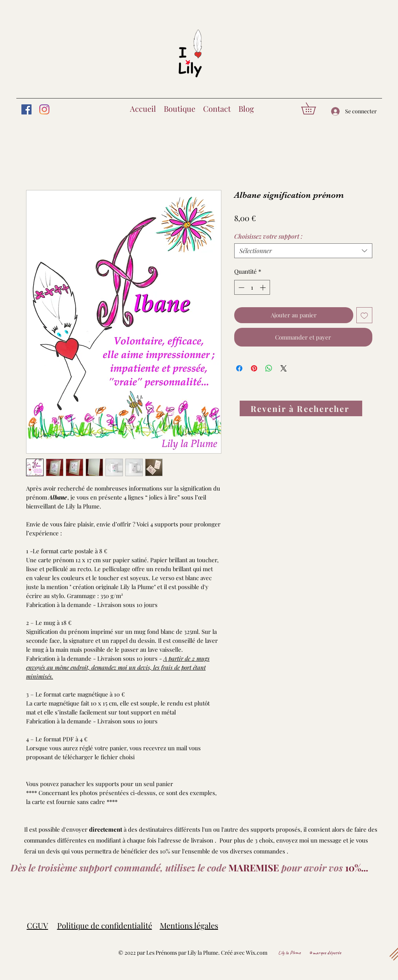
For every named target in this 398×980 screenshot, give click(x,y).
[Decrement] (241, 288)
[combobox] (303, 251)
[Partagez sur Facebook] (239, 368)
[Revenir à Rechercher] (301, 408)
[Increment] (264, 288)
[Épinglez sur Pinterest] (254, 368)
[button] (314, 108)
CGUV (38, 925)
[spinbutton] (252, 288)
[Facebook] (26, 109)
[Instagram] (44, 109)
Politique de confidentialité (105, 925)
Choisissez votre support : (268, 236)
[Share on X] (284, 368)
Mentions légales (189, 925)
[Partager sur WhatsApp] (269, 368)
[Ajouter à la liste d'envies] (364, 315)
